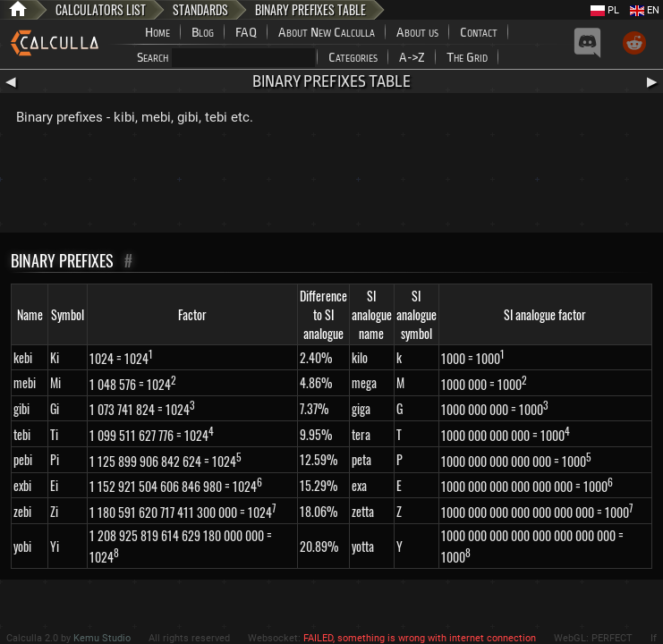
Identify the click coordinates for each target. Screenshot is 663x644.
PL (605, 10)
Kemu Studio (102, 638)
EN (645, 10)
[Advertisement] (332, 183)
